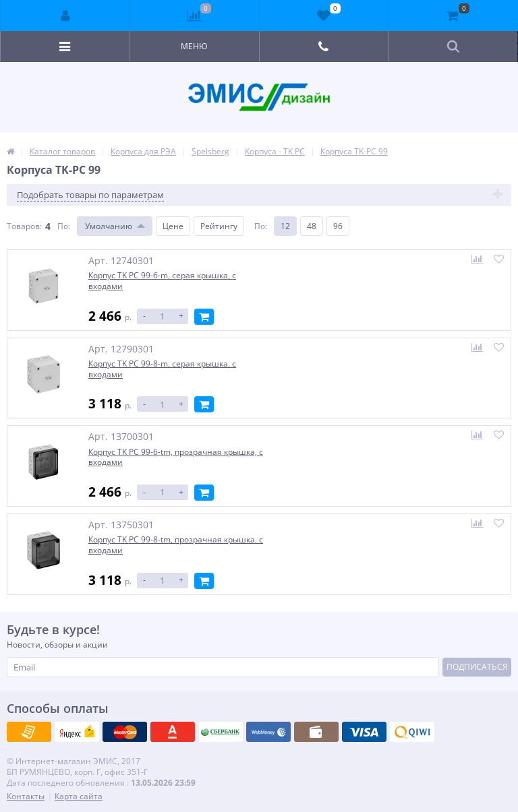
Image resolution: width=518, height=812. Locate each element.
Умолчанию (109, 226)
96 (338, 226)
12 (285, 226)
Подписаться (477, 664)
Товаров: (24, 226)
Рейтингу (219, 226)
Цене (173, 226)
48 (312, 226)
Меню (194, 46)
